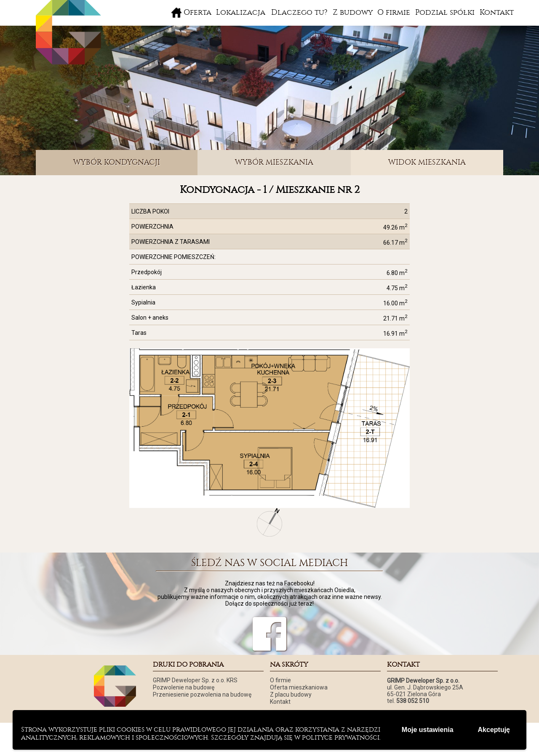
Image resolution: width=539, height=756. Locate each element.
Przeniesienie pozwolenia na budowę (202, 695)
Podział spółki (445, 12)
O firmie (394, 12)
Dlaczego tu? (299, 12)
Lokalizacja (241, 12)
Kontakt (497, 12)
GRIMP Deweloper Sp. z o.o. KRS (195, 680)
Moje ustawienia (428, 730)
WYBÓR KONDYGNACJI (117, 162)
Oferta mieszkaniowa (299, 687)
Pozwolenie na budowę (184, 687)
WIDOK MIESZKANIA (427, 162)
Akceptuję (494, 730)
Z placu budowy (291, 695)
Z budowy (353, 12)
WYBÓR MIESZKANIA (274, 162)
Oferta (197, 12)
